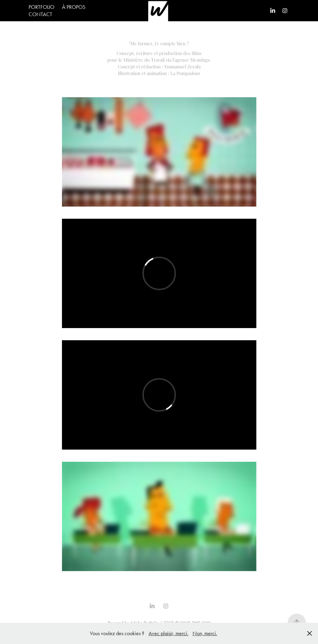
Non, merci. (205, 633)
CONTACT (40, 14)
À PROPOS (74, 7)
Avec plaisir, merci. (168, 633)
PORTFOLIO (41, 7)
